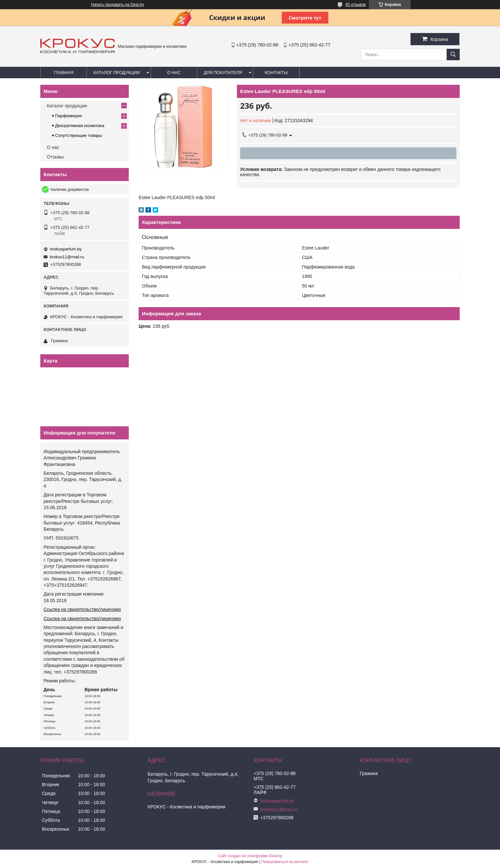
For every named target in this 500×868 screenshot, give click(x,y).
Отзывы (55, 157)
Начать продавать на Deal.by (117, 5)
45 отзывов (356, 5)
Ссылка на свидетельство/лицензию (82, 609)
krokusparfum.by (66, 249)
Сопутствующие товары (79, 135)
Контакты (276, 73)
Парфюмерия (68, 116)
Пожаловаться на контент (285, 862)
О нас (174, 73)
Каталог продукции (117, 73)
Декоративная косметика (80, 126)
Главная (64, 73)
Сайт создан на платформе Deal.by (250, 856)
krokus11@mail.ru (67, 257)
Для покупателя (223, 73)
